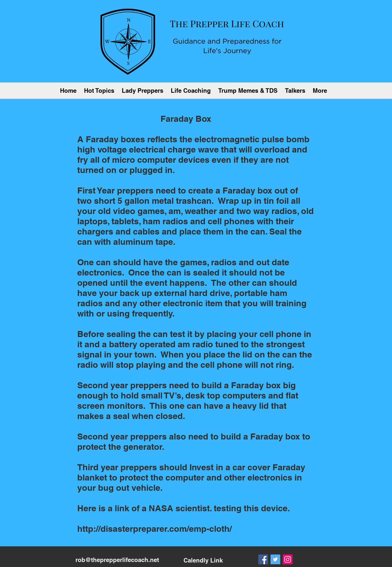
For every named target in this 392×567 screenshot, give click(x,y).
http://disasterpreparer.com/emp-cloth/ (154, 529)
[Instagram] (288, 559)
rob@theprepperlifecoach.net (117, 560)
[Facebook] (263, 559)
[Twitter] (275, 559)
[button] (99, 91)
